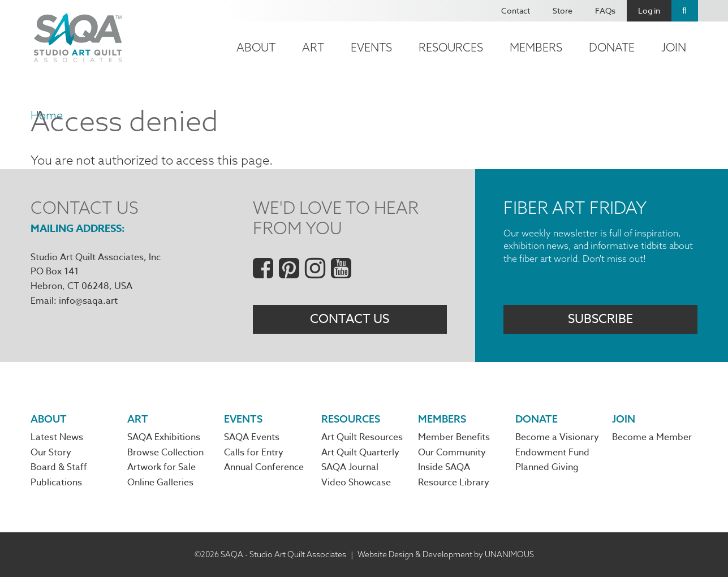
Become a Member (652, 437)
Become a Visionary (557, 437)
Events (371, 47)
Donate (612, 47)
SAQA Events (252, 437)
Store (563, 10)
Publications (56, 483)
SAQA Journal (350, 467)
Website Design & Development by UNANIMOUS (446, 554)
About (256, 47)
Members (536, 47)
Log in (649, 10)
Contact (516, 10)
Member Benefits (454, 437)
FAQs (605, 10)
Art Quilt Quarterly (360, 453)
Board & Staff (59, 467)
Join (674, 47)
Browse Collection (165, 453)
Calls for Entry (254, 453)
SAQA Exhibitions (164, 437)
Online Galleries (160, 483)
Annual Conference (264, 467)
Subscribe (600, 319)
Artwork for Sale (161, 467)
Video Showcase (356, 483)
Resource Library (454, 483)
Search (685, 11)
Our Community (452, 453)
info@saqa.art (88, 301)
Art (313, 47)
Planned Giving (547, 467)
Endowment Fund (552, 453)
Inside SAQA (444, 467)
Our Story (51, 453)
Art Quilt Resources (362, 437)
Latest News (57, 437)
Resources (451, 47)
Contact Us (350, 319)
